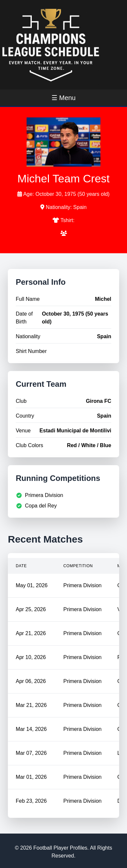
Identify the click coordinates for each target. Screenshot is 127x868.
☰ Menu (64, 98)
